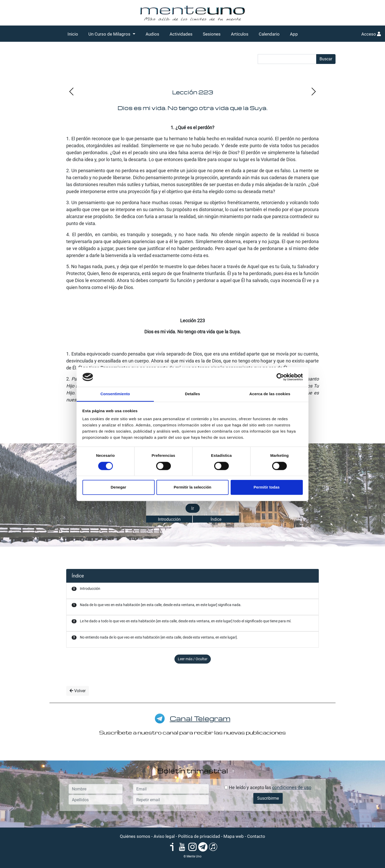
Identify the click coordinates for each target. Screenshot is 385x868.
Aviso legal (164, 836)
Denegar (118, 487)
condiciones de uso (292, 787)
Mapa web (234, 836)
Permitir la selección (192, 487)
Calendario (269, 34)
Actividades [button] (181, 34)
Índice (216, 519)
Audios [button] (152, 34)
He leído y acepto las (268, 787)
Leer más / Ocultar (193, 659)
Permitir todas (267, 487)
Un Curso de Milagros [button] (110, 34)
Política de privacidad (199, 836)
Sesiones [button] (212, 34)
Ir (193, 508)
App (294, 34)
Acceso (371, 34)
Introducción (169, 519)
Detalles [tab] (192, 394)
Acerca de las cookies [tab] (270, 394)
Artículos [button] (240, 34)
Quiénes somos (135, 836)
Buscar (326, 59)
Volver (78, 691)
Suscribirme (268, 798)
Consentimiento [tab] (115, 394)
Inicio (73, 34)
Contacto (256, 836)
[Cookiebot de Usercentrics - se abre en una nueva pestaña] (280, 377)
